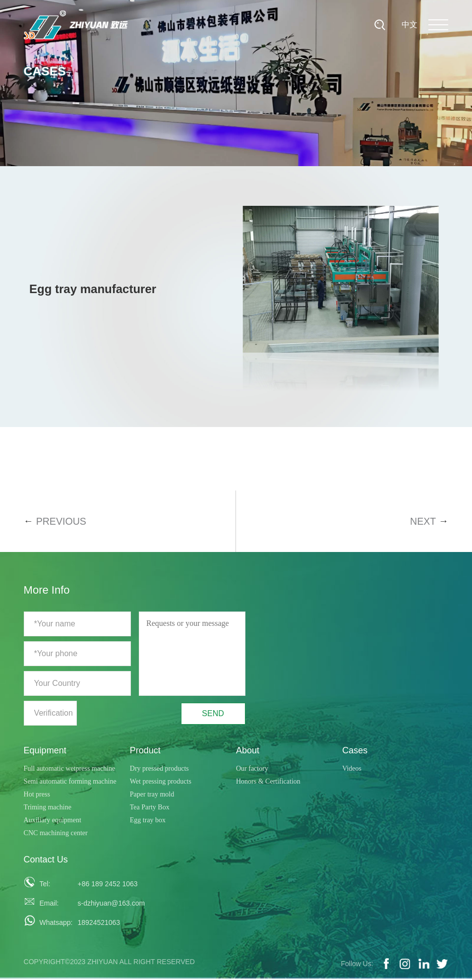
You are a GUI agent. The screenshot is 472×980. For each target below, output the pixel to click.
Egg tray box (148, 821)
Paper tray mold (152, 795)
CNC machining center (56, 834)
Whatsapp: (53, 924)
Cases (355, 751)
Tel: (45, 885)
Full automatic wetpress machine (70, 769)
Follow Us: (357, 965)
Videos (352, 769)
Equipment (45, 751)
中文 (410, 25)
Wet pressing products (161, 782)
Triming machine (48, 808)
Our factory (252, 769)
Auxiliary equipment (53, 821)
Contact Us (46, 861)
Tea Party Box (150, 808)
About (248, 751)
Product (145, 751)
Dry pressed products (159, 769)
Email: (49, 905)
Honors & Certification (268, 782)
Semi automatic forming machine (70, 782)
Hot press (37, 795)
